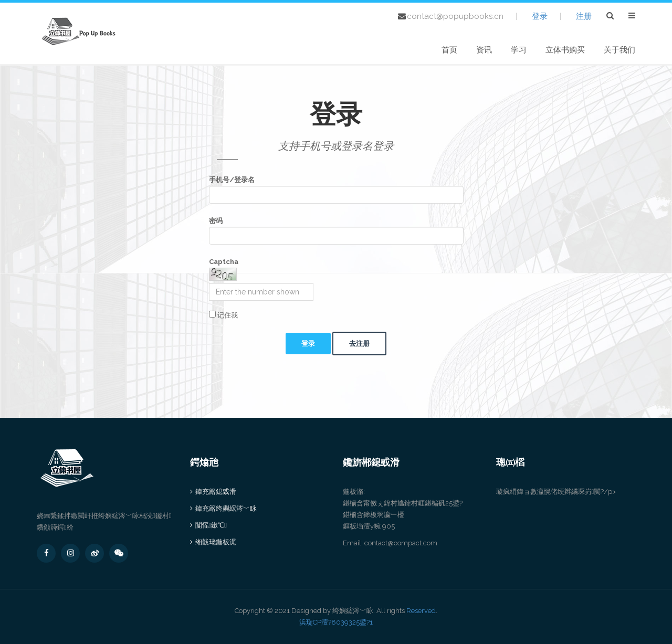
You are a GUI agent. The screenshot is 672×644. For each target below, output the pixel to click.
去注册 (359, 344)
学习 (519, 50)
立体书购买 (565, 50)
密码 (216, 221)
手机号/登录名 (232, 180)
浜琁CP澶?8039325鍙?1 (336, 622)
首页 (449, 50)
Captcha (224, 262)
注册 (584, 16)
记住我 (223, 315)
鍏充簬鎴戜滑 (216, 492)
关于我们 (619, 50)
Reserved (421, 611)
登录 (540, 16)
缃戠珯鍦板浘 (216, 542)
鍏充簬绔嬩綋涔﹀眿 (226, 508)
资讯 (484, 50)
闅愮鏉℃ (211, 525)
